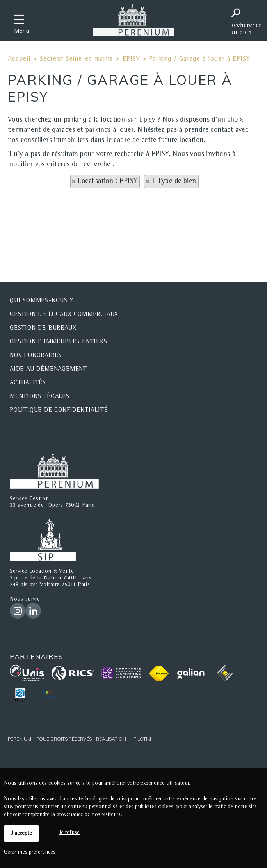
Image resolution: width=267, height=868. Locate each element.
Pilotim (142, 739)
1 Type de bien (174, 181)
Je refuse (69, 833)
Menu (22, 32)
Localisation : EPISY (108, 181)
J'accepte (21, 834)
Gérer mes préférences (30, 852)
